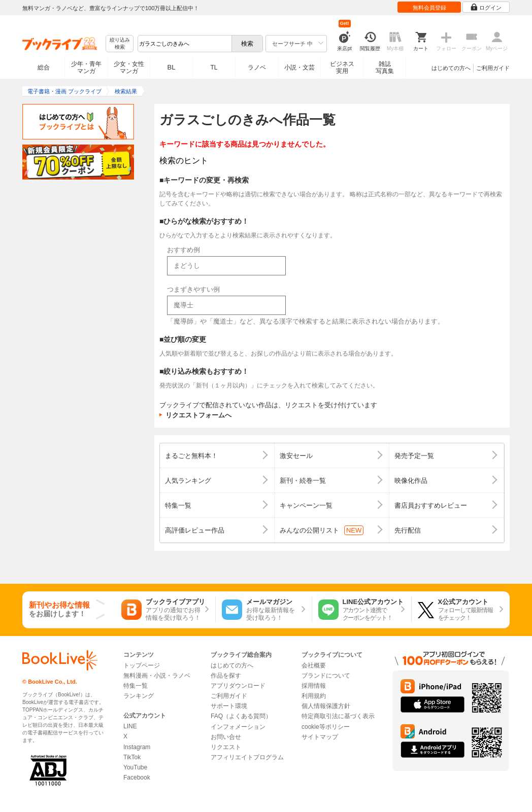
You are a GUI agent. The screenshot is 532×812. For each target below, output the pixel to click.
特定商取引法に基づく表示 (338, 716)
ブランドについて (326, 676)
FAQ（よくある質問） (241, 716)
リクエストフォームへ (198, 415)
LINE (130, 726)
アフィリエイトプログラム (247, 757)
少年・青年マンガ (86, 67)
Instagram (137, 747)
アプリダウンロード (238, 686)
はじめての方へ (451, 68)
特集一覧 (136, 686)
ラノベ (257, 67)
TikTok (132, 757)
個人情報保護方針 (326, 706)
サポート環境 (229, 706)
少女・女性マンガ (129, 67)
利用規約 (314, 696)
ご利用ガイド (493, 68)
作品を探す (226, 676)
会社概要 (314, 665)
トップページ (142, 665)
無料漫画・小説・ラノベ (157, 676)
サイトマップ (320, 737)
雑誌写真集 (385, 67)
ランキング (139, 696)
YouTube (135, 767)
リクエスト (226, 747)
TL (214, 67)
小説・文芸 (300, 67)
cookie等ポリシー (326, 727)
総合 (44, 67)
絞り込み (120, 44)
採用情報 (314, 686)
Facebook (137, 778)
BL (172, 67)
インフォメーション (238, 727)
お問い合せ (226, 737)
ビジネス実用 (342, 67)
